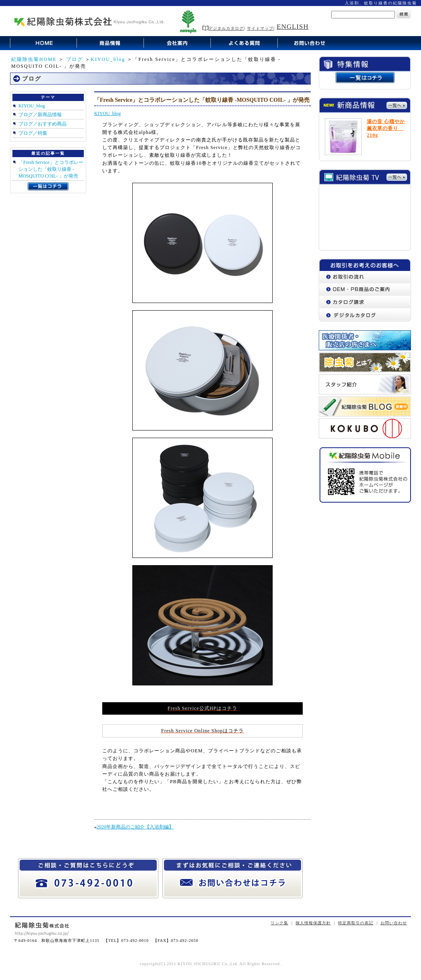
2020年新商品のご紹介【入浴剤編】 (135, 827)
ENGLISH (293, 27)
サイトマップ (260, 28)
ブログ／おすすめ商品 (43, 124)
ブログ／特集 (33, 133)
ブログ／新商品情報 (40, 115)
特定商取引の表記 (356, 923)
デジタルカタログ (223, 28)
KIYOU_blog (108, 59)
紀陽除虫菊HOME (34, 59)
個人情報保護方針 (313, 923)
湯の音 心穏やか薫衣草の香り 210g (386, 128)
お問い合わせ (394, 923)
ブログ (75, 59)
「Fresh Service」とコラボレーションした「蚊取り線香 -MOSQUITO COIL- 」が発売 (51, 169)
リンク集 (279, 923)
